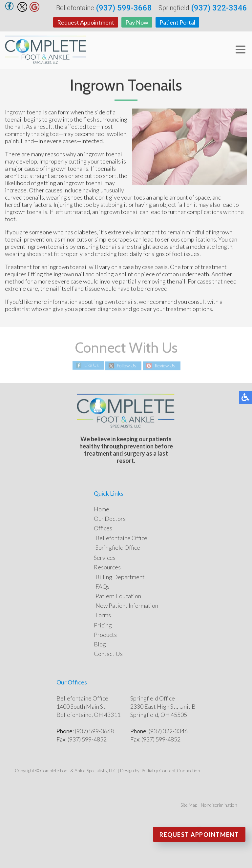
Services (105, 558)
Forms (103, 615)
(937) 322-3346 (219, 8)
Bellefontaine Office (121, 538)
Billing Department (120, 577)
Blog (100, 644)
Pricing (103, 625)
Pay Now (137, 22)
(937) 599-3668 (124, 8)
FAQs (103, 586)
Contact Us (108, 654)
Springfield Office (118, 547)
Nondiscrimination (219, 805)
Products (105, 635)
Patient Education (118, 596)
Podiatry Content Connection (171, 770)
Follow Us (126, 366)
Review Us (165, 366)
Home (102, 509)
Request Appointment (86, 22)
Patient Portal (177, 22)
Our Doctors (110, 519)
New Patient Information (127, 605)
